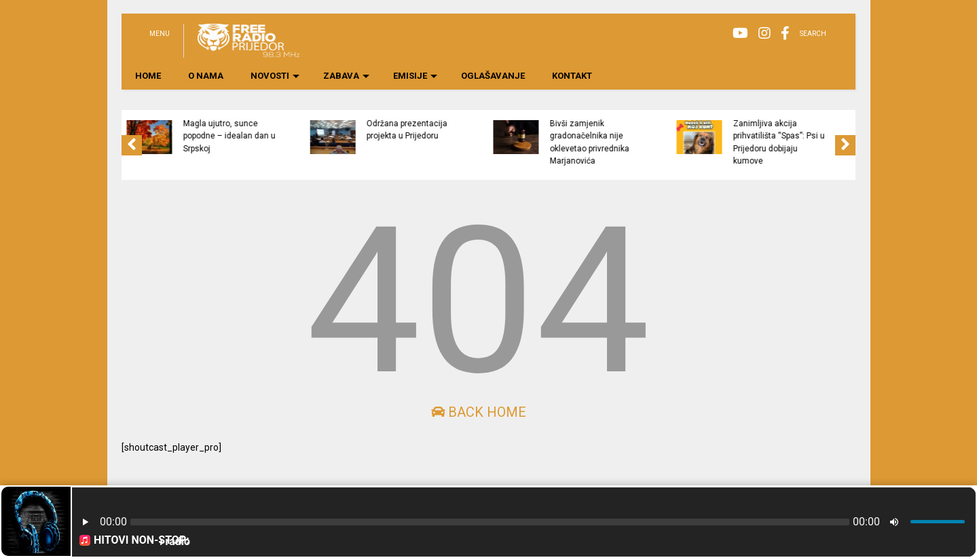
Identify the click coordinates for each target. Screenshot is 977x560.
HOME (148, 76)
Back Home (479, 412)
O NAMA (206, 76)
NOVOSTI (275, 76)
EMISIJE (415, 76)
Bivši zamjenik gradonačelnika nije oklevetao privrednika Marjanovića (645, 142)
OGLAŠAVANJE (493, 76)
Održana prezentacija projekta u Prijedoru (461, 130)
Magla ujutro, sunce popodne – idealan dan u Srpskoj (284, 136)
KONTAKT (572, 76)
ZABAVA (346, 76)
